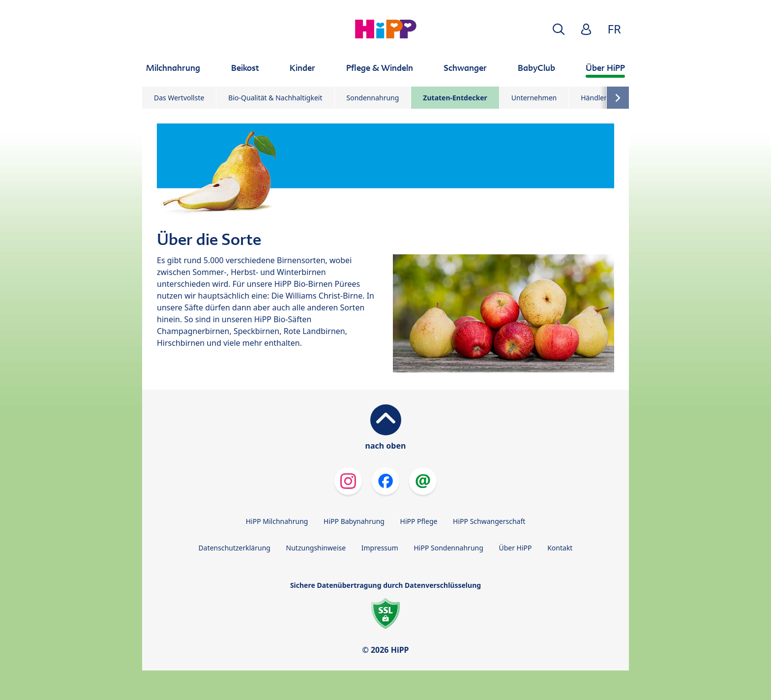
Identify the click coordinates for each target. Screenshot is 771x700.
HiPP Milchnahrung (277, 521)
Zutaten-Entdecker (455, 98)
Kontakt (560, 548)
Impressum (380, 548)
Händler (594, 98)
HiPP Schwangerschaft (489, 521)
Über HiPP (515, 548)
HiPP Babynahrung (354, 521)
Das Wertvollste (179, 98)
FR (614, 29)
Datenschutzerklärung (235, 548)
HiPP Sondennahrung (448, 548)
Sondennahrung (373, 98)
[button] (559, 29)
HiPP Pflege (419, 521)
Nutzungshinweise (316, 548)
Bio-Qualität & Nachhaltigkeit (275, 98)
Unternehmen (534, 98)
